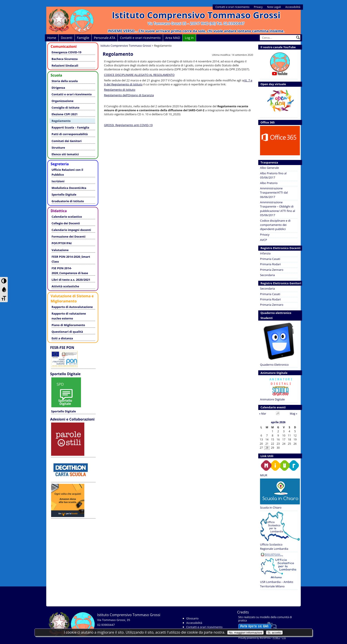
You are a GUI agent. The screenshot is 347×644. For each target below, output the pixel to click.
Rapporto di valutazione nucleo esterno (69, 316)
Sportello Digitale (64, 194)
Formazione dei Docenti (68, 236)
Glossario (193, 618)
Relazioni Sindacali (65, 65)
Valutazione (60, 250)
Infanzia (265, 253)
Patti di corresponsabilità (70, 134)
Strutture (58, 148)
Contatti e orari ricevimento (232, 7)
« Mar (263, 414)
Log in (189, 38)
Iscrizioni (58, 181)
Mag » (294, 414)
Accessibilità (293, 7)
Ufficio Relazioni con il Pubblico (67, 172)
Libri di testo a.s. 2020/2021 (71, 280)
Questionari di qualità (67, 332)
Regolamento (61, 121)
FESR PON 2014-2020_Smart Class (71, 259)
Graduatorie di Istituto (68, 201)
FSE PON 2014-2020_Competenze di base (70, 271)
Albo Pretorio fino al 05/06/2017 (273, 175)
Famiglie (83, 38)
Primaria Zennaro (272, 270)
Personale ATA (105, 38)
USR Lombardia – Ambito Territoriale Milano (278, 570)
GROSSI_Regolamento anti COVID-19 (128, 125)
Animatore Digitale (279, 389)
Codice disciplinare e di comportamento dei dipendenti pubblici (275, 225)
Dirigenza (58, 88)
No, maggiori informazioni (246, 633)
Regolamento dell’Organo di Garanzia (129, 95)
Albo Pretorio (269, 183)
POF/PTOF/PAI (62, 243)
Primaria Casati (270, 259)
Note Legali (274, 7)
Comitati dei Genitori (67, 141)
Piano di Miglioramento (68, 325)
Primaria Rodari (270, 264)
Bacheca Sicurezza (65, 59)
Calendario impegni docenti (71, 230)
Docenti (67, 38)
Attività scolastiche (65, 286)
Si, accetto (274, 633)
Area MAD (173, 38)
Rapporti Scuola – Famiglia (70, 127)
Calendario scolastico (67, 217)
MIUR (279, 468)
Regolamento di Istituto (120, 90)
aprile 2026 (278, 422)
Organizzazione (63, 101)
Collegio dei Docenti (66, 223)
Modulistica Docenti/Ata (69, 188)
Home (52, 38)
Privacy (258, 7)
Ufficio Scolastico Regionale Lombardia (279, 531)
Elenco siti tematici (65, 154)
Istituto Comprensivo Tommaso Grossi (196, 15)
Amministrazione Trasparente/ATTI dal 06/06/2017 (274, 193)
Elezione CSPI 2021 (65, 114)
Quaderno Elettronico (279, 344)
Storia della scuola (65, 81)
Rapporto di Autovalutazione (72, 307)
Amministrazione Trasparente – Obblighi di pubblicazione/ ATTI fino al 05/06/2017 (278, 209)
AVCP (264, 240)
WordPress (265, 638)
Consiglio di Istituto (66, 108)
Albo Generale (269, 168)
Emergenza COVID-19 (67, 52)
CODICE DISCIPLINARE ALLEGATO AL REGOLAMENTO (139, 75)
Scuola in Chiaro (279, 494)
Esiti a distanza (62, 338)
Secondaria (267, 275)
